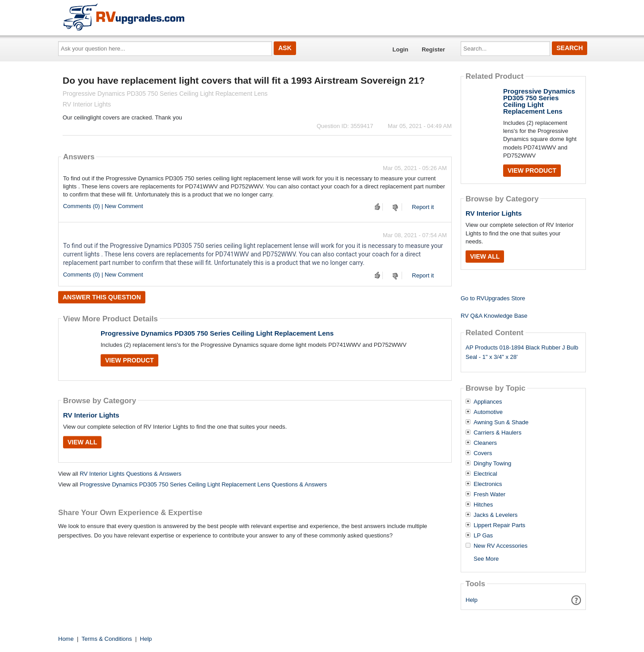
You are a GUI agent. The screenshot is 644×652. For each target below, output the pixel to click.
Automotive (488, 412)
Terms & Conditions (107, 639)
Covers (483, 453)
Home (66, 639)
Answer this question (102, 297)
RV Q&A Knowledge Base (494, 316)
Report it (423, 207)
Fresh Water (489, 494)
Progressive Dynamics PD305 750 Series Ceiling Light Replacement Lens (217, 333)
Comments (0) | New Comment (103, 206)
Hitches (483, 505)
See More (486, 559)
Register (433, 49)
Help (472, 600)
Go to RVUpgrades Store (493, 298)
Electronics (488, 484)
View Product (129, 360)
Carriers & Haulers (498, 433)
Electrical (485, 474)
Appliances (488, 402)
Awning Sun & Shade (501, 422)
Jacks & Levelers (496, 515)
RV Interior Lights (91, 415)
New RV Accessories (500, 546)
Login (400, 49)
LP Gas (483, 536)
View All (82, 442)
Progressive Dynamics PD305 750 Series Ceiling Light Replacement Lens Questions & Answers (203, 484)
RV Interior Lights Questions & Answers (130, 474)
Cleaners (485, 443)
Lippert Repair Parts (500, 525)
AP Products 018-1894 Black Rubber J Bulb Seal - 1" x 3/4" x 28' (522, 352)
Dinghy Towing (492, 464)
